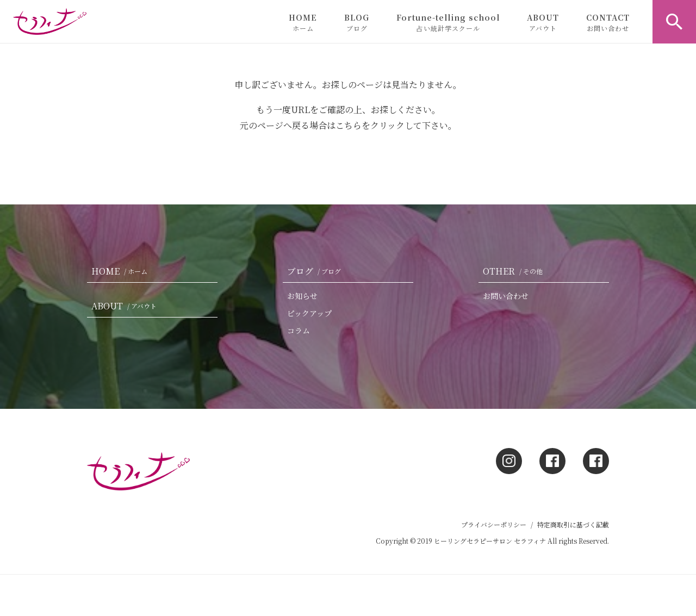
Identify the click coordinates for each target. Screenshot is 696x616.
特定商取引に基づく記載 (573, 524)
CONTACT (608, 22)
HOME (303, 22)
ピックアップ (309, 313)
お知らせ (302, 296)
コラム (299, 331)
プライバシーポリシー (494, 524)
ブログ (316, 271)
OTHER (515, 271)
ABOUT (543, 22)
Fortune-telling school (448, 22)
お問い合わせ (506, 296)
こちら (349, 125)
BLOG (357, 22)
